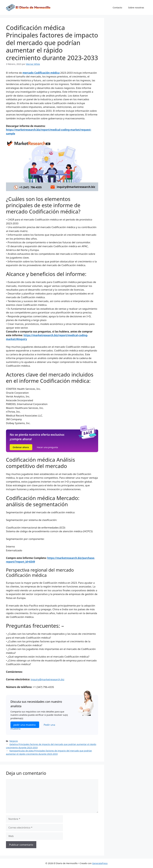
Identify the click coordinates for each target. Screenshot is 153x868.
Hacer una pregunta (47, 447)
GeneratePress (100, 863)
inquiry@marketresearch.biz (48, 679)
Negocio (14, 741)
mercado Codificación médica (41, 73)
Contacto (117, 7)
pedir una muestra (25, 725)
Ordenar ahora (21, 447)
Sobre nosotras (136, 7)
